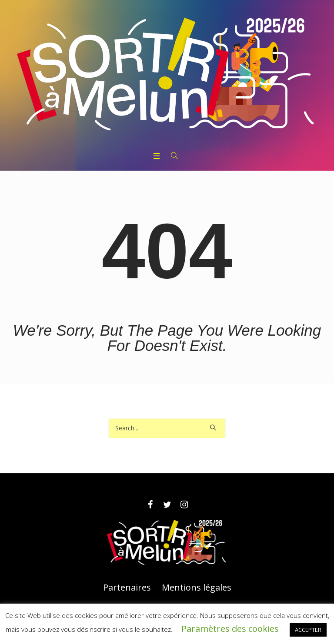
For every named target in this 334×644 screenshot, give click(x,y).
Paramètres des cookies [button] (230, 629)
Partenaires (127, 588)
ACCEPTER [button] (308, 630)
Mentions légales (197, 588)
